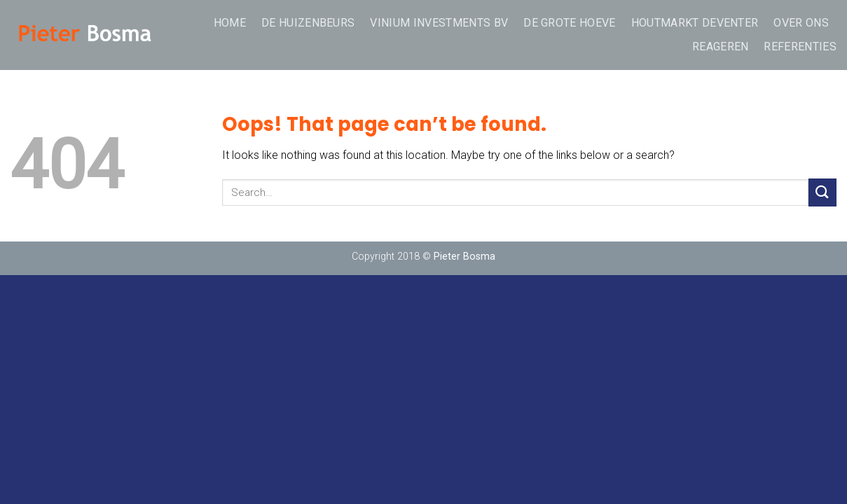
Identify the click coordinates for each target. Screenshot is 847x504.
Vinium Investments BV (439, 23)
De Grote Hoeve (569, 23)
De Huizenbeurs (308, 23)
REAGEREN (721, 47)
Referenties (800, 47)
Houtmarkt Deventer (695, 23)
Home (230, 23)
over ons (801, 23)
